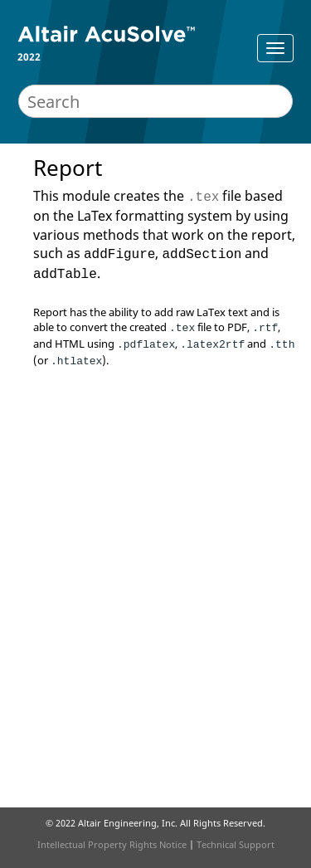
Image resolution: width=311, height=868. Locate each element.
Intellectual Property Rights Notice (112, 844)
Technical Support (236, 844)
